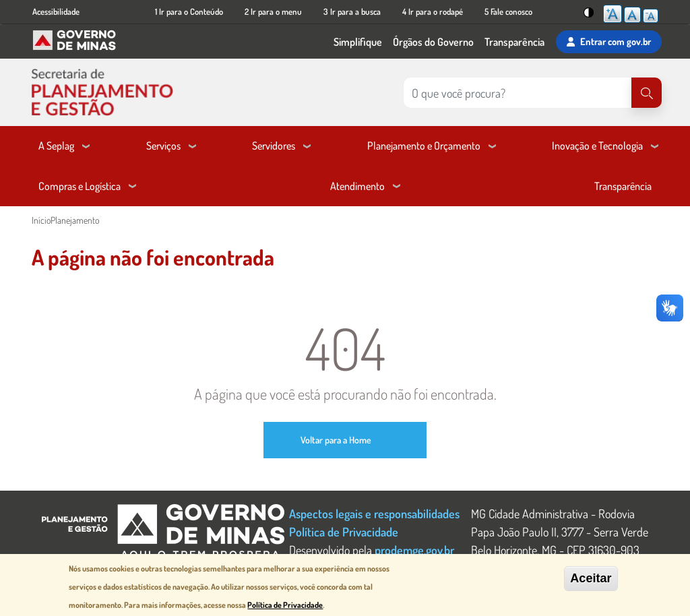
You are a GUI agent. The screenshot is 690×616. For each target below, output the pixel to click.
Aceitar (591, 578)
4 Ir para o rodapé (433, 11)
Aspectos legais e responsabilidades (374, 513)
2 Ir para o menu (273, 11)
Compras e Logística (80, 186)
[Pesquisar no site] (517, 93)
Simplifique (358, 42)
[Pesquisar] (647, 93)
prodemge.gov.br (414, 550)
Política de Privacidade (344, 531)
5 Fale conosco (508, 11)
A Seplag (56, 146)
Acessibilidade (56, 11)
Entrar (609, 42)
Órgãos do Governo (433, 42)
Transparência (514, 42)
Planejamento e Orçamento (424, 146)
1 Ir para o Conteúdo (189, 11)
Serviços (163, 146)
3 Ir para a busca (352, 11)
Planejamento (75, 220)
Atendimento (357, 186)
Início (41, 220)
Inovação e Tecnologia (597, 146)
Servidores (274, 146)
